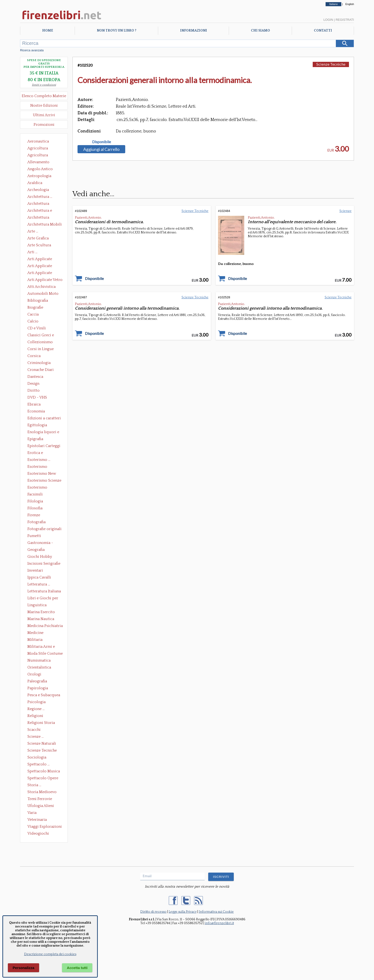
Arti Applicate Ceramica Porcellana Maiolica (45, 259)
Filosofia (35, 508)
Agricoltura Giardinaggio (39, 156)
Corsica (34, 356)
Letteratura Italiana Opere (44, 592)
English (350, 4)
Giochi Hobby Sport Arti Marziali (44, 557)
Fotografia (36, 522)
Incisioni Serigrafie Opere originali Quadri (44, 564)
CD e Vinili (37, 328)
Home (48, 31)
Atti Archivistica (42, 287)
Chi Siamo (260, 31)
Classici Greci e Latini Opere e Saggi (45, 336)
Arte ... (33, 231)
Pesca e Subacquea (44, 695)
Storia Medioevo (42, 792)
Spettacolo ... (39, 764)
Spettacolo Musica (44, 771)
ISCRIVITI (221, 877)
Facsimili (35, 494)
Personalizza (23, 968)
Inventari (35, 570)
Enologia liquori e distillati (43, 432)
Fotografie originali (44, 529)
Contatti (323, 31)
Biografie (35, 307)
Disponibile (101, 142)
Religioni (35, 716)
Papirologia (38, 688)
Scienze (345, 211)
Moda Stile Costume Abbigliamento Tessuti (45, 654)
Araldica (35, 183)
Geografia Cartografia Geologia (37, 550)
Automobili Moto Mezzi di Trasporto (44, 294)
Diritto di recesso (153, 912)
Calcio (33, 321)
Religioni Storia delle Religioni (41, 723)
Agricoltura (38, 148)
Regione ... (36, 709)
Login (328, 20)
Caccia (33, 314)
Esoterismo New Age (42, 474)
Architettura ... (40, 197)
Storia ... (34, 785)
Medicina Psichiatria (45, 626)
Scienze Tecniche (42, 750)
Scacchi (34, 730)
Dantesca (35, 377)
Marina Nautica (41, 619)
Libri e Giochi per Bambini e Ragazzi (43, 599)
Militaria (35, 640)
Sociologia (37, 757)
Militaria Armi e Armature (41, 647)
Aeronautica (38, 141)
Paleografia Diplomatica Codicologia (38, 682)
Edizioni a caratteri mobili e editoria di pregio (44, 419)
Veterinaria (37, 820)
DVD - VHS (37, 397)
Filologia (35, 501)
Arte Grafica (38, 238)
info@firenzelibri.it (219, 923)
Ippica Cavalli (39, 577)
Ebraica (34, 404)
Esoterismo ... (39, 460)
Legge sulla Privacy (183, 912)
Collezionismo (40, 342)
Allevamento (38, 162)
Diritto (34, 390)
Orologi (34, 674)
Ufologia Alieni (41, 806)
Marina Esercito (41, 612)
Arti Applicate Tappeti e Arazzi (42, 273)
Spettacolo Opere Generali (43, 779)
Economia (36, 411)
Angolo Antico (40, 169)
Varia (32, 813)
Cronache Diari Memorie (41, 370)
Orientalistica (39, 667)
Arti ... (32, 252)
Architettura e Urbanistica (40, 211)
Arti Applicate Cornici (40, 266)
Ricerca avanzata (32, 50)
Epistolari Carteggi (44, 446)
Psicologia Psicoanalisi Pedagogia (38, 702)
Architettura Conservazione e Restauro (42, 204)
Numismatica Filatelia (39, 661)
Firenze (34, 515)
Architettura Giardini (38, 218)
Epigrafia (35, 439)
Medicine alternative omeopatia (37, 633)
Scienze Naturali (42, 743)
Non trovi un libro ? (117, 31)
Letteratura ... (39, 584)
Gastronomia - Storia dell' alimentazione (40, 543)
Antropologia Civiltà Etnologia (42, 176)
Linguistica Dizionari (37, 606)
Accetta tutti (77, 968)
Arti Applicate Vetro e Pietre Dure (45, 280)
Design (33, 384)
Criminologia (39, 363)
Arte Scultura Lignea (39, 246)
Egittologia (37, 425)
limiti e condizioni (44, 85)
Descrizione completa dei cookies (50, 954)
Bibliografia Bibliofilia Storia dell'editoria (42, 301)
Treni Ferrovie (40, 799)
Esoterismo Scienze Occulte (44, 481)
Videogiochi (38, 833)
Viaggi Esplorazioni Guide (45, 827)
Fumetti (34, 536)
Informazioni (194, 31)
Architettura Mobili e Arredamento (45, 225)
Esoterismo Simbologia (38, 488)
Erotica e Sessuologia (38, 453)
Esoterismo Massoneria (37, 467)
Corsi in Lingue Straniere (41, 349)
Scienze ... (36, 737)
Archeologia (38, 190)
